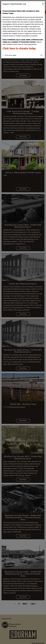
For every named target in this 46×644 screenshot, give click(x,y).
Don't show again (9, 55)
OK (41, 55)
